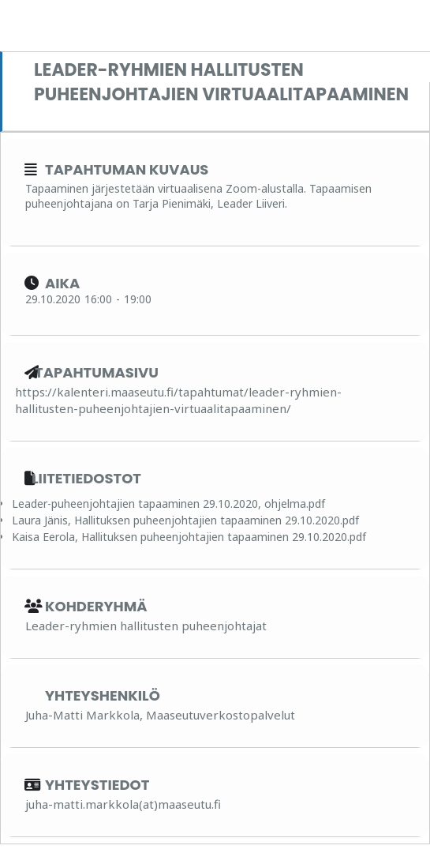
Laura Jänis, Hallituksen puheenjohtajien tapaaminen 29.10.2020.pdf (185, 520)
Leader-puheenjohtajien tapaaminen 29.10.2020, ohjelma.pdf (168, 504)
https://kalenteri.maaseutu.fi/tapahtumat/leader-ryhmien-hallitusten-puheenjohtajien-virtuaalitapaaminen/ (178, 400)
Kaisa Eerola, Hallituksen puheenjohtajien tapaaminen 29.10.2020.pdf (189, 537)
